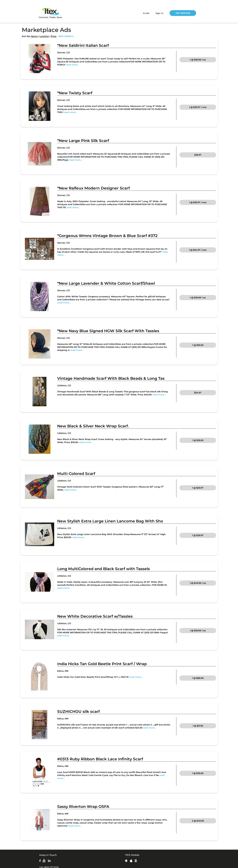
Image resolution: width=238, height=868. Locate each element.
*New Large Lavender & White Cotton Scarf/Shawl (106, 283)
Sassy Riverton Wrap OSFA (83, 807)
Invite (146, 13)
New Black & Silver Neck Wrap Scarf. (93, 426)
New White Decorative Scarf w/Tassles (95, 616)
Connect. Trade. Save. (51, 13)
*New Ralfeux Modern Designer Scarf (93, 188)
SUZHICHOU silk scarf (78, 711)
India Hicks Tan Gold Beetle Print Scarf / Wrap (102, 664)
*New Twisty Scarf (75, 93)
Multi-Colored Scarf (76, 474)
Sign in (160, 13)
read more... (72, 65)
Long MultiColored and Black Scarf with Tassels (104, 569)
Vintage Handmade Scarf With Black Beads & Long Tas (111, 378)
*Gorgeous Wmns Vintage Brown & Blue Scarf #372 (107, 236)
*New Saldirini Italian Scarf (83, 45)
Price (54, 36)
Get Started (183, 13)
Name (34, 36)
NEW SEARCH (66, 36)
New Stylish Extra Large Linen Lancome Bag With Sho (110, 521)
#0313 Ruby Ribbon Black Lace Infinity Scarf (100, 759)
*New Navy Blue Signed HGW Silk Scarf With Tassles (108, 331)
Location (44, 36)
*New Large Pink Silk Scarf (83, 141)
